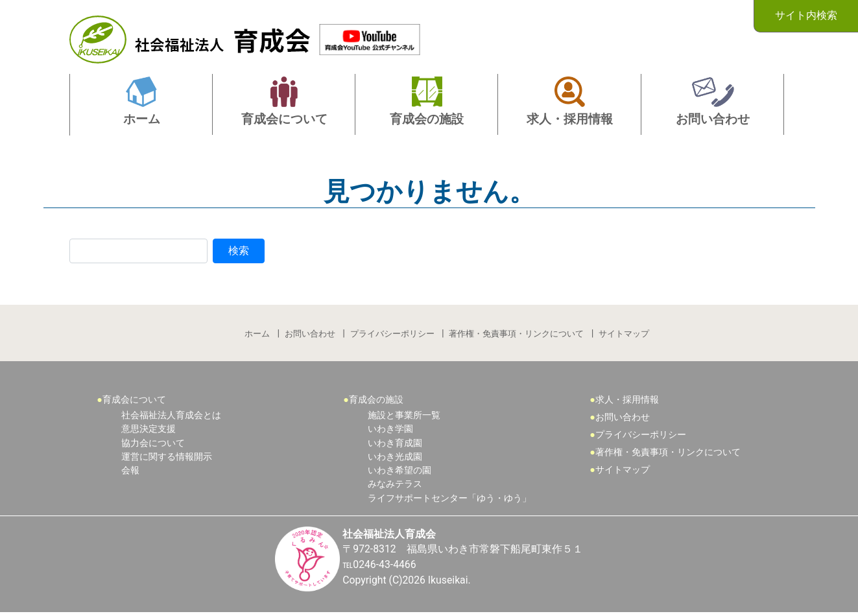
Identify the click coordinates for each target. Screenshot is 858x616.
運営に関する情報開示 (167, 459)
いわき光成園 (395, 459)
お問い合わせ (310, 334)
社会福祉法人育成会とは (171, 417)
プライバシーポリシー (392, 334)
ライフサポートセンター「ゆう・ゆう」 (449, 501)
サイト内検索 (806, 15)
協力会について (153, 445)
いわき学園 (390, 431)
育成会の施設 (376, 401)
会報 (130, 473)
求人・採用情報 (627, 401)
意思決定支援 (149, 431)
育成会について (134, 401)
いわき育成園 (395, 445)
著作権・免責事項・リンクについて (517, 334)
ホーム (257, 334)
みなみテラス (395, 487)
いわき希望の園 (399, 473)
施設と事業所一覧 (404, 417)
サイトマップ (625, 334)
